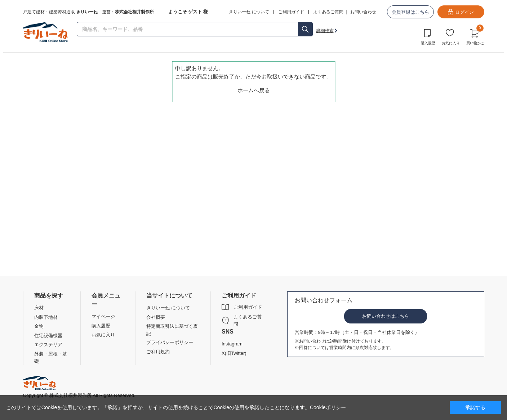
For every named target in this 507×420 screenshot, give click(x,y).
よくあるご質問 (328, 12)
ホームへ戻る (254, 90)
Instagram (232, 344)
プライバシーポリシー (170, 342)
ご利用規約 (158, 352)
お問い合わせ (363, 12)
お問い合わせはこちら (386, 316)
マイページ (103, 316)
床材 (39, 308)
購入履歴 (428, 43)
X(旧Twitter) (234, 353)
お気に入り (451, 43)
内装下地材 (46, 317)
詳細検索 (325, 31)
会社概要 (156, 317)
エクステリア (48, 345)
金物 (39, 326)
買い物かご (475, 36)
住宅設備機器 (48, 336)
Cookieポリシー (328, 407)
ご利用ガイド (248, 307)
